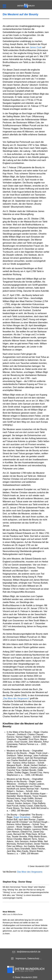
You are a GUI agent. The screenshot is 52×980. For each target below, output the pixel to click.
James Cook (36, 47)
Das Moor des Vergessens (30, 872)
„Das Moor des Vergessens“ (16, 698)
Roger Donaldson (22, 817)
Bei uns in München (13, 914)
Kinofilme (8, 724)
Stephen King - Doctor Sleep (17, 882)
